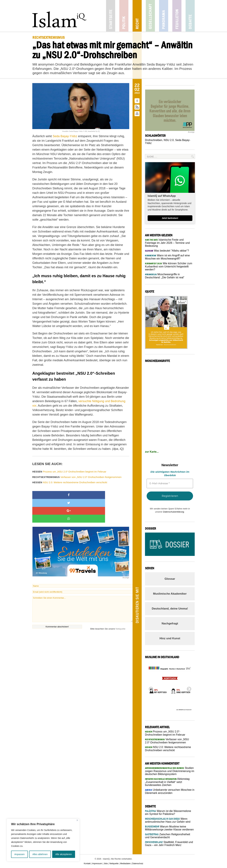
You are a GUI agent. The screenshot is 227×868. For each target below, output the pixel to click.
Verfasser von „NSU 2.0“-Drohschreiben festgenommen (77, 477)
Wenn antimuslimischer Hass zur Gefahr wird (168, 820)
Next (188, 688)
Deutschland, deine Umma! (170, 609)
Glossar (170, 579)
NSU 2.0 (169, 140)
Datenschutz (138, 864)
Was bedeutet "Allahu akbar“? (167, 251)
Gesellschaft (150, 16)
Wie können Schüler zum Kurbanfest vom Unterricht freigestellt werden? (169, 266)
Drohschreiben (154, 140)
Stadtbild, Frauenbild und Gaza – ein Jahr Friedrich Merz (169, 844)
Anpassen (19, 854)
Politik (124, 16)
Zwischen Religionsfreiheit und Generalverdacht (168, 836)
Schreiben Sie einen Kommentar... (82, 585)
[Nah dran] (77, 820)
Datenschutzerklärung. (174, 512)
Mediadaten (125, 864)
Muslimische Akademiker (170, 594)
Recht (137, 16)
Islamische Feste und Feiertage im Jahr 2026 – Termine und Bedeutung (167, 243)
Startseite (111, 16)
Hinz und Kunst (170, 638)
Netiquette (121, 605)
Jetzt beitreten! (170, 218)
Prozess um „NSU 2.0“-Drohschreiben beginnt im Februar (69, 472)
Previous (150, 688)
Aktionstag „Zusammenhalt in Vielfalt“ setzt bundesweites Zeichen (167, 782)
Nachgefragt (170, 623)
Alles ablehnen (40, 854)
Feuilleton (177, 16)
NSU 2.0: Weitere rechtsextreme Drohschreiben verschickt (70, 482)
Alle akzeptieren (64, 854)
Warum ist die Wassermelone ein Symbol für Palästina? (168, 812)
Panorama (164, 16)
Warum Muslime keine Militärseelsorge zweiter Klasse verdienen (169, 828)
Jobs (106, 864)
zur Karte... (152, 452)
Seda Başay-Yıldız (65, 136)
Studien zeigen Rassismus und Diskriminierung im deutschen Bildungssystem (170, 771)
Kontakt (87, 864)
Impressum (97, 864)
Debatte (190, 16)
